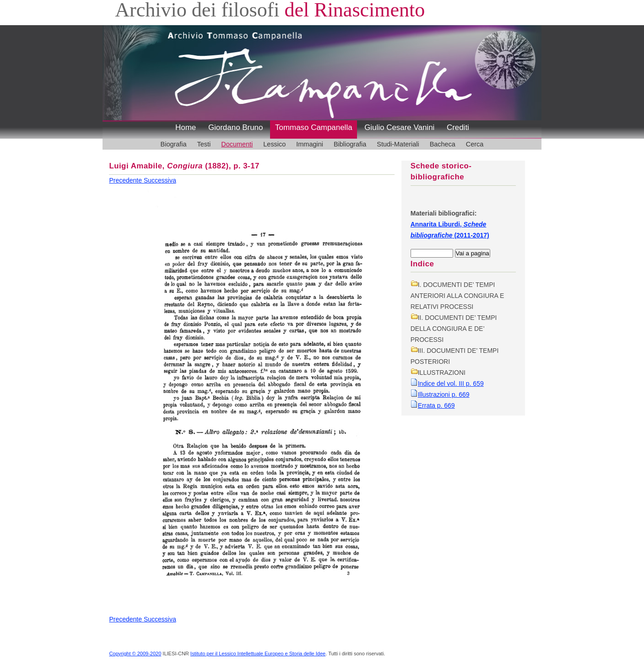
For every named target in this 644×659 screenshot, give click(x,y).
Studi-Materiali (398, 144)
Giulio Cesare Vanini (399, 127)
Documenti (237, 144)
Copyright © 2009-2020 (135, 654)
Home (186, 127)
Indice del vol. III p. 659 (451, 384)
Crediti (458, 127)
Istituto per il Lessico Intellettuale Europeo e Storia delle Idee (258, 654)
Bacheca (443, 144)
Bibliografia (350, 144)
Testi (204, 144)
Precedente (126, 180)
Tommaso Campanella (314, 127)
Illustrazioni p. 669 (444, 394)
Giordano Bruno (236, 127)
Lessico (274, 144)
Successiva (160, 180)
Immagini (310, 144)
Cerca (475, 144)
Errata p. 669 (436, 405)
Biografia (174, 144)
